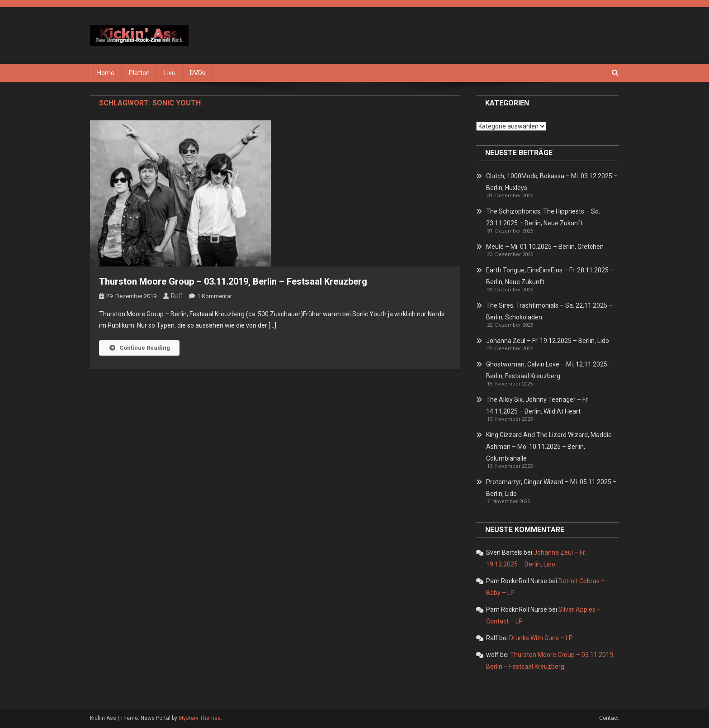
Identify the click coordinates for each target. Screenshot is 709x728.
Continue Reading (139, 348)
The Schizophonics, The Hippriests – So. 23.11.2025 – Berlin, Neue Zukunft (543, 217)
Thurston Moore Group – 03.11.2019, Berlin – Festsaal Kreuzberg (233, 281)
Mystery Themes (200, 718)
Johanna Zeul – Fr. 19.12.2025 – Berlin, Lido (548, 341)
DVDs (198, 73)
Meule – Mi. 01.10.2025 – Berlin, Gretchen (545, 247)
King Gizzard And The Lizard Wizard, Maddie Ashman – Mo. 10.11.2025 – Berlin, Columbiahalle (549, 447)
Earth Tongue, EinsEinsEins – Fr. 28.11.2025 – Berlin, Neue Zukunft (550, 276)
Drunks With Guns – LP (541, 638)
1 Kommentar (215, 296)
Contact (609, 718)
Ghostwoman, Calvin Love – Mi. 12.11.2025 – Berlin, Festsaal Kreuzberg (549, 370)
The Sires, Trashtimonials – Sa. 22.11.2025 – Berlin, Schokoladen (549, 311)
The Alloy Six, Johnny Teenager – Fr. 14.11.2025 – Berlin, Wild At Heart (537, 405)
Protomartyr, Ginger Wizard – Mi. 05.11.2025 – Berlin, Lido (551, 488)
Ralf (177, 296)
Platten (139, 73)
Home (106, 73)
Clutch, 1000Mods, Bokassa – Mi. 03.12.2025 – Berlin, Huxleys (552, 182)
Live (170, 73)
